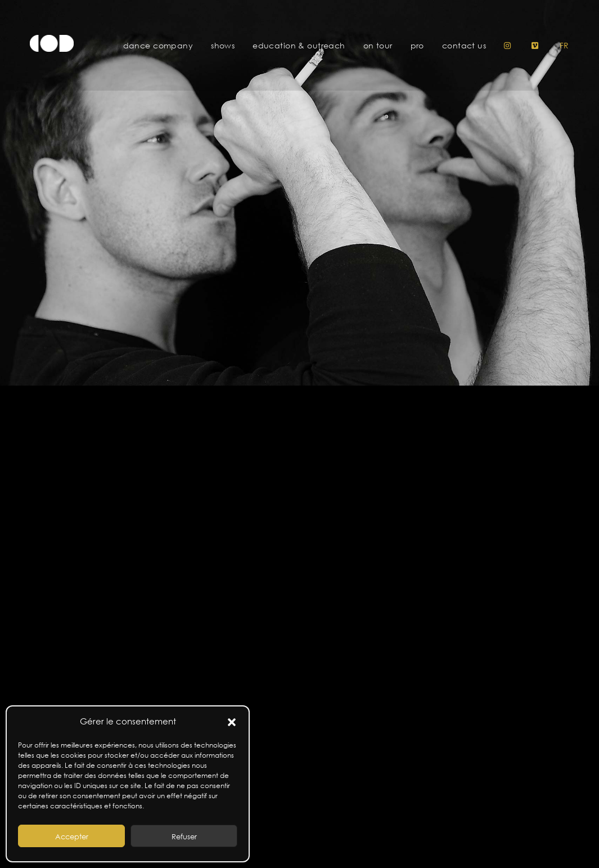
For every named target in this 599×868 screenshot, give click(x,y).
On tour (378, 46)
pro (417, 46)
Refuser (184, 836)
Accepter (72, 836)
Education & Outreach (299, 46)
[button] (232, 722)
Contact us (464, 46)
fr (564, 46)
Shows (223, 46)
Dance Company (158, 46)
